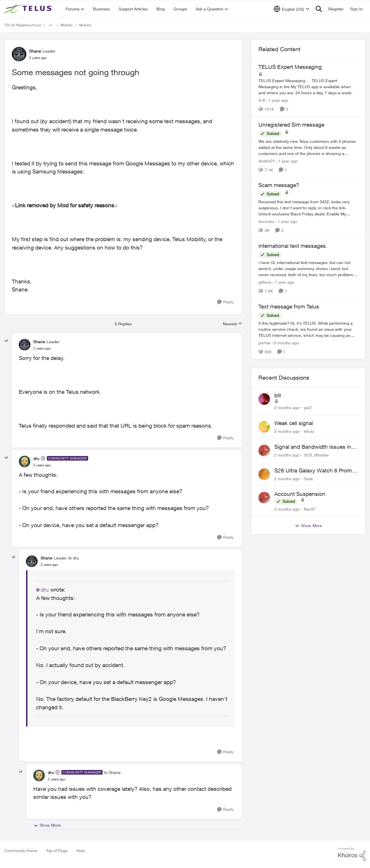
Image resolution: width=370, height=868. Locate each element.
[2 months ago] (287, 408)
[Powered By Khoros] (352, 854)
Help (81, 851)
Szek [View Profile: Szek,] (308, 478)
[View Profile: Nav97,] (264, 498)
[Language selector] (292, 9)
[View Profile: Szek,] (264, 474)
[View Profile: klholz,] (264, 427)
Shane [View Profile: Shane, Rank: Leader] (35, 51)
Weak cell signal (294, 423)
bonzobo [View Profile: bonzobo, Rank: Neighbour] (266, 221)
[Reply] (225, 302)
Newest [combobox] (233, 324)
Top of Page (57, 851)
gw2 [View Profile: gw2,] (308, 408)
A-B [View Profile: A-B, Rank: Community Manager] (262, 100)
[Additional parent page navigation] (51, 25)
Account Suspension (300, 494)
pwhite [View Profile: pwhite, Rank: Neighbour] (264, 342)
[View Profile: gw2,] (264, 399)
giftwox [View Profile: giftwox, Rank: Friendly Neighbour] (265, 282)
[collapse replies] (6, 341)
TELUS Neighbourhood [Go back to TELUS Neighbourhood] (23, 25)
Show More (47, 825)
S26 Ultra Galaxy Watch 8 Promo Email (315, 471)
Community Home (21, 851)
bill (278, 395)
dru (45, 590)
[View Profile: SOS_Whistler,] (264, 450)
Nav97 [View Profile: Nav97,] (310, 509)
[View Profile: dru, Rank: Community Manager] (25, 461)
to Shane (112, 772)
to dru (74, 558)
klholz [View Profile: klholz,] (309, 431)
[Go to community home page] (29, 9)
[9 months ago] (285, 342)
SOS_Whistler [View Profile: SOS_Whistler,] (316, 455)
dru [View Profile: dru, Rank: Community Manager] (36, 458)
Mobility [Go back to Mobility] (67, 25)
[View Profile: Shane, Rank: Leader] (19, 54)
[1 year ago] (277, 100)
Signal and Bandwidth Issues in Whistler (313, 447)
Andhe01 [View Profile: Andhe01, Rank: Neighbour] (267, 161)
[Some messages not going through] (42, 348)
